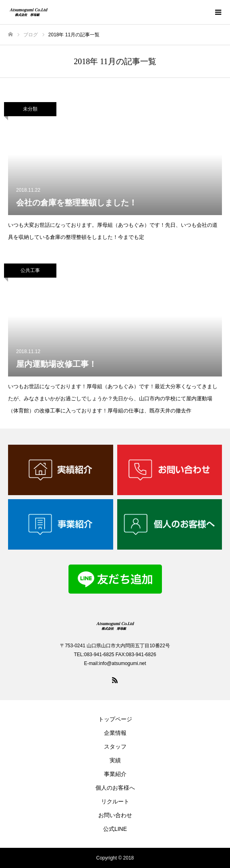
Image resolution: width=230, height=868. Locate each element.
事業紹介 (115, 774)
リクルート (115, 801)
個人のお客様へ (115, 788)
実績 (115, 760)
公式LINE (115, 829)
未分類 (30, 109)
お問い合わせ (115, 815)
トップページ (115, 719)
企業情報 (115, 733)
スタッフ (115, 747)
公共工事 (30, 270)
